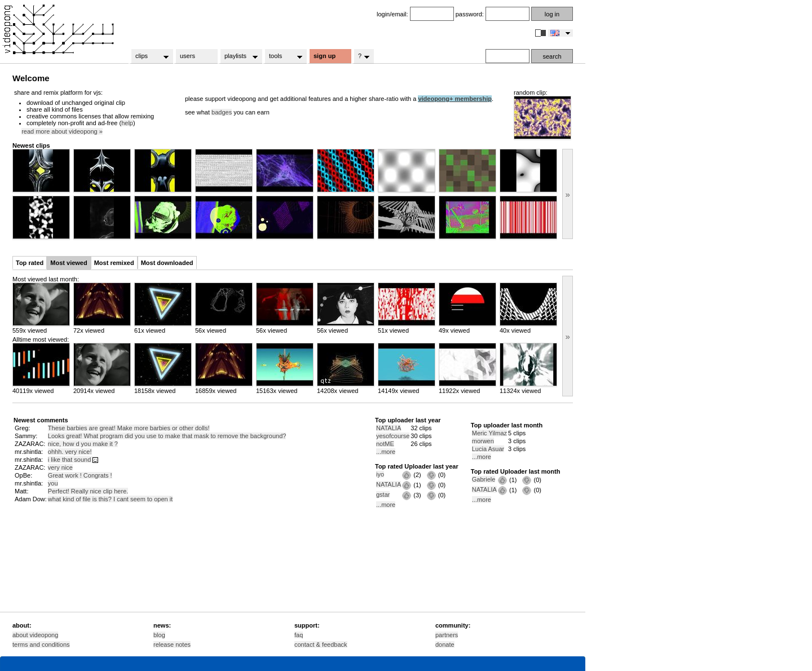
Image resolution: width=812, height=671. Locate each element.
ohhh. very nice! (70, 452)
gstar (383, 495)
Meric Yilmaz (489, 433)
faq (299, 635)
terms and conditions (41, 644)
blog (159, 635)
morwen (483, 441)
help (127, 123)
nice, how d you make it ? (83, 444)
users (187, 56)
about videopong (35, 635)
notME (385, 444)
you (53, 483)
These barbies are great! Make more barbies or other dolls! (129, 428)
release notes (172, 644)
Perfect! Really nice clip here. (88, 491)
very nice (60, 467)
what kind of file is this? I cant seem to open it (110, 499)
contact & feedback (321, 644)
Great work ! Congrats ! (80, 475)
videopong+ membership (455, 99)
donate (445, 644)
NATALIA (389, 428)
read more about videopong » (62, 131)
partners (447, 635)
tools (282, 56)
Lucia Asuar (488, 449)
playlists (238, 56)
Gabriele (484, 479)
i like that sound (73, 460)
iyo (380, 474)
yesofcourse (393, 436)
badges (222, 112)
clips (149, 56)
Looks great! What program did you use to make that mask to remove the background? (167, 436)
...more (386, 452)
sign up (325, 56)
